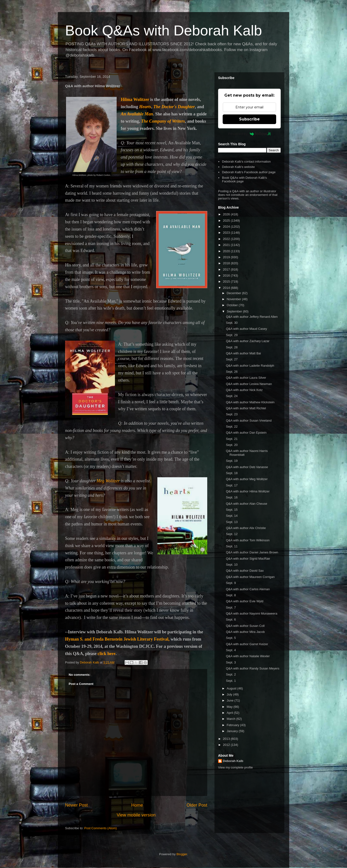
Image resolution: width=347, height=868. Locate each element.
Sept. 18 (232, 473)
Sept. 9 (231, 583)
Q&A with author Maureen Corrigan (250, 577)
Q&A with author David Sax (245, 571)
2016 (227, 275)
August (232, 688)
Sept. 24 (232, 396)
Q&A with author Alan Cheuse (246, 504)
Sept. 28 (232, 347)
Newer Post (76, 805)
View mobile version (136, 815)
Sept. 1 (231, 681)
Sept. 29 (232, 335)
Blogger (182, 854)
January (233, 731)
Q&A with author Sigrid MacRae (248, 559)
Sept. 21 (232, 439)
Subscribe (249, 119)
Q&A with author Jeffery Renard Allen (252, 317)
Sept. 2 (231, 674)
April (230, 713)
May (230, 707)
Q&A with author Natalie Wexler (248, 656)
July (230, 694)
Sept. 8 (231, 595)
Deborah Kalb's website (238, 167)
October (233, 305)
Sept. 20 (232, 445)
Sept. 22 (232, 427)
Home (137, 805)
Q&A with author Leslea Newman (249, 384)
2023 (227, 233)
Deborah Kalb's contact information (246, 162)
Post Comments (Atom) (101, 828)
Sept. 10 (232, 565)
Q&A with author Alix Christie (246, 528)
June (231, 700)
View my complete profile (235, 767)
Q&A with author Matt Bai (243, 353)
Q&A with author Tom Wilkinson (248, 540)
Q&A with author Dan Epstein (246, 433)
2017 (227, 269)
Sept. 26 (232, 372)
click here (107, 654)
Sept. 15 (232, 510)
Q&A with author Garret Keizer (247, 644)
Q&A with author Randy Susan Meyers (253, 668)
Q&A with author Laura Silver (246, 378)
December (234, 293)
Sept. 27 (232, 359)
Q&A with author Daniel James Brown (252, 552)
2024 (227, 227)
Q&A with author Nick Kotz (244, 390)
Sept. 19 (232, 461)
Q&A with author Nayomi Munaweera (251, 613)
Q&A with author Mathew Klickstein (250, 402)
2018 (227, 263)
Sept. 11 (232, 546)
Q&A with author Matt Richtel (246, 408)
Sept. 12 (232, 534)
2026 (227, 214)
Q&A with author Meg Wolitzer (247, 479)
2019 (227, 257)
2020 (227, 251)
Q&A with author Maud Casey (246, 329)
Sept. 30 (232, 323)
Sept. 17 (232, 485)
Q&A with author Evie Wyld (244, 601)
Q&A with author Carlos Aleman (248, 589)
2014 (227, 288)
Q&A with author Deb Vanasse (247, 467)
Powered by (250, 134)
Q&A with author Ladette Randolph (250, 366)
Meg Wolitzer (108, 481)
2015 (227, 282)
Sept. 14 (232, 516)
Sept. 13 (232, 522)
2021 (227, 245)
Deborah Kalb (233, 761)
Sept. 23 (232, 414)
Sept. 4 (231, 650)
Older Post (197, 805)
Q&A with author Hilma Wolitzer (248, 491)
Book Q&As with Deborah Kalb (163, 30)
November (234, 299)
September (235, 311)
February (234, 725)
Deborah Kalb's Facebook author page (249, 172)
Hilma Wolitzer (135, 99)
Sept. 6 (231, 620)
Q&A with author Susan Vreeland (249, 421)
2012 (227, 745)
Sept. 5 (231, 638)
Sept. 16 (232, 497)
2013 (227, 739)
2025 (227, 221)
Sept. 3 (231, 662)
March (232, 719)
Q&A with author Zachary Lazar (248, 341)
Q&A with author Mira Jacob (245, 632)
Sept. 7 (231, 607)
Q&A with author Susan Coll (245, 626)
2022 (227, 239)
